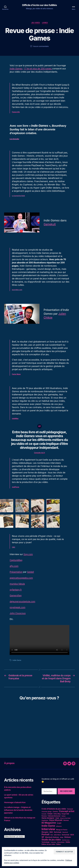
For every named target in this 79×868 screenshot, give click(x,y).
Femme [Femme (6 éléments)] (44, 816)
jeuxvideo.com (17, 290)
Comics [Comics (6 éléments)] (55, 811)
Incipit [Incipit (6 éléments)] (59, 823)
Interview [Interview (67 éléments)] (48, 829)
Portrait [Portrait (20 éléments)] (46, 834)
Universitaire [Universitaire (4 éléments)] (61, 842)
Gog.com (28, 554)
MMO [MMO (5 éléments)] (51, 832)
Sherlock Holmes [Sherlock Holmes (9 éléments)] (52, 837)
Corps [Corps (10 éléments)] (50, 814)
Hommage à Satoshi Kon (15, 802)
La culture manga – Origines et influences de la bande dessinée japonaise (18, 810)
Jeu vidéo (36, 23)
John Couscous (18, 613)
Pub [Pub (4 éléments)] (52, 835)
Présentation (16, 572)
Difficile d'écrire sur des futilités (39, 5)
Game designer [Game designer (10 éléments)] (48, 818)
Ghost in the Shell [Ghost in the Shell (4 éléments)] (65, 818)
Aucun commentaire (41, 46)
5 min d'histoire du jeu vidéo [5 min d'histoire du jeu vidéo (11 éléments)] (54, 809)
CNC (14, 547)
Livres (45, 23)
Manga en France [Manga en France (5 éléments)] (62, 830)
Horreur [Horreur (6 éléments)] (66, 820)
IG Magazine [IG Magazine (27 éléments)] (49, 823)
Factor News (16, 374)
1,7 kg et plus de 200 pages (38, 69)
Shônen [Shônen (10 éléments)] (68, 837)
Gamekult (50, 224)
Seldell (30, 572)
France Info (16, 112)
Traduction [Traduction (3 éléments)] (53, 842)
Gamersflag (16, 596)
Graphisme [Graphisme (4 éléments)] (45, 820)
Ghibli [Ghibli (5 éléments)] (57, 818)
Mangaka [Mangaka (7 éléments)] (45, 832)
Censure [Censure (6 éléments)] (70, 809)
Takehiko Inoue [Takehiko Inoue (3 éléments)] (66, 840)
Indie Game (17, 660)
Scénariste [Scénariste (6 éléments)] (65, 835)
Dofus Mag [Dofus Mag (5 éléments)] (57, 814)
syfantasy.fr (16, 590)
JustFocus (16, 487)
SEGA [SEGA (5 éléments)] (72, 835)
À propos (9, 763)
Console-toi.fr (39, 453)
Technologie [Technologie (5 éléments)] (46, 842)
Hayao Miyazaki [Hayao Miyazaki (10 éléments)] (56, 820)
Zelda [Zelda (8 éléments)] (68, 842)
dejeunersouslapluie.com (22, 601)
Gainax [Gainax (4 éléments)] (63, 816)
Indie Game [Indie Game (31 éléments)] (48, 826)
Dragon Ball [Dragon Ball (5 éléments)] (65, 814)
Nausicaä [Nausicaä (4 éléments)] (65, 832)
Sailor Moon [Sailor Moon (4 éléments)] (57, 835)
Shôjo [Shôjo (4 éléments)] (62, 837)
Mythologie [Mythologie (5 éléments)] (58, 832)
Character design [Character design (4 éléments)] (47, 812)
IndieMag (15, 418)
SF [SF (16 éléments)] (43, 837)
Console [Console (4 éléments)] (44, 814)
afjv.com (14, 566)
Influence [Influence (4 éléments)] (59, 826)
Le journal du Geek (18, 196)
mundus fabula (17, 584)
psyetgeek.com (17, 607)
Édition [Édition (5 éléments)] (59, 844)
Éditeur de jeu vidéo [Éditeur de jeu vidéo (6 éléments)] (48, 844)
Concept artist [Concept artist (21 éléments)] (67, 811)
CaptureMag (16, 560)
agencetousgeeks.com (21, 578)
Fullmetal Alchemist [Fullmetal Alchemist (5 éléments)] (54, 816)
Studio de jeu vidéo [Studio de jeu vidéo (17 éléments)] (51, 840)
